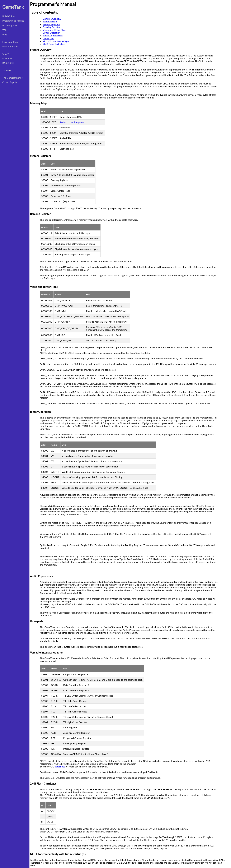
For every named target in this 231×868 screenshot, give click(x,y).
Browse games (10, 25)
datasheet (60, 767)
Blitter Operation (52, 33)
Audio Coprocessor (53, 35)
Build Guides (9, 16)
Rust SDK (7, 58)
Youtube (7, 70)
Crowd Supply (10, 82)
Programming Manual (13, 21)
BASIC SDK (8, 63)
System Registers (52, 24)
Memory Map (50, 21)
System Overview (52, 19)
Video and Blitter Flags (55, 30)
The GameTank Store (13, 78)
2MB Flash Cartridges (54, 44)
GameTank (13, 7)
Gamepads (48, 38)
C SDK (6, 54)
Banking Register (51, 27)
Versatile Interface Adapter (57, 41)
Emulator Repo (10, 46)
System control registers (72, 122)
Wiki (5, 30)
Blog (5, 34)
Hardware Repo (10, 42)
